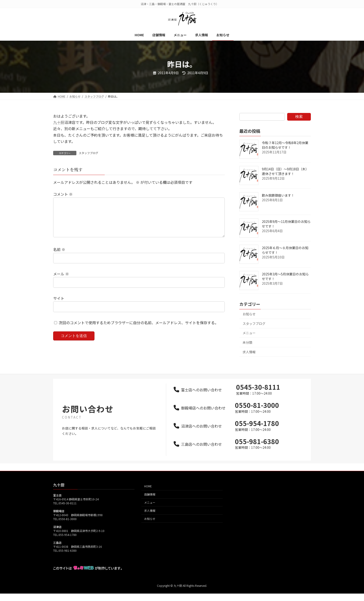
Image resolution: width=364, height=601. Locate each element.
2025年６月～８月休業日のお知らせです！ (285, 250)
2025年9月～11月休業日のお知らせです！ (286, 224)
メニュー (249, 333)
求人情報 (249, 352)
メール (61, 281)
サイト (59, 306)
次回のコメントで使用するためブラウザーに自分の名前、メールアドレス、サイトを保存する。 (139, 330)
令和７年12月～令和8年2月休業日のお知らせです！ (285, 145)
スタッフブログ (88, 153)
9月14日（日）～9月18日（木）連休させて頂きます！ (285, 171)
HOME (148, 494)
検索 (299, 117)
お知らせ (249, 314)
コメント (63, 194)
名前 (59, 257)
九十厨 (59, 122)
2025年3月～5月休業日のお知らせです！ (285, 276)
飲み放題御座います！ (278, 195)
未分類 (247, 342)
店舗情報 (150, 502)
